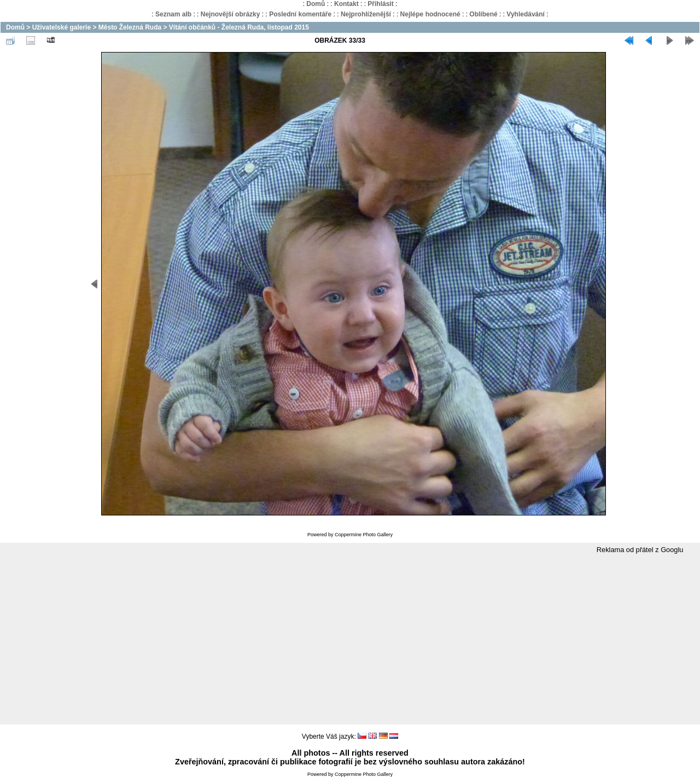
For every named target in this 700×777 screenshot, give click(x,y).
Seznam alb (173, 14)
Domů (316, 4)
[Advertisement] (350, 640)
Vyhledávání (526, 14)
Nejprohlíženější (366, 14)
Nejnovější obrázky (231, 14)
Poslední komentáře (300, 14)
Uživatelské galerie (62, 27)
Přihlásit (380, 4)
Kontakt (346, 4)
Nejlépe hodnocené (430, 14)
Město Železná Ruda (130, 27)
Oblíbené (483, 14)
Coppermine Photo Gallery (364, 535)
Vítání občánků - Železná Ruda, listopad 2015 (239, 27)
